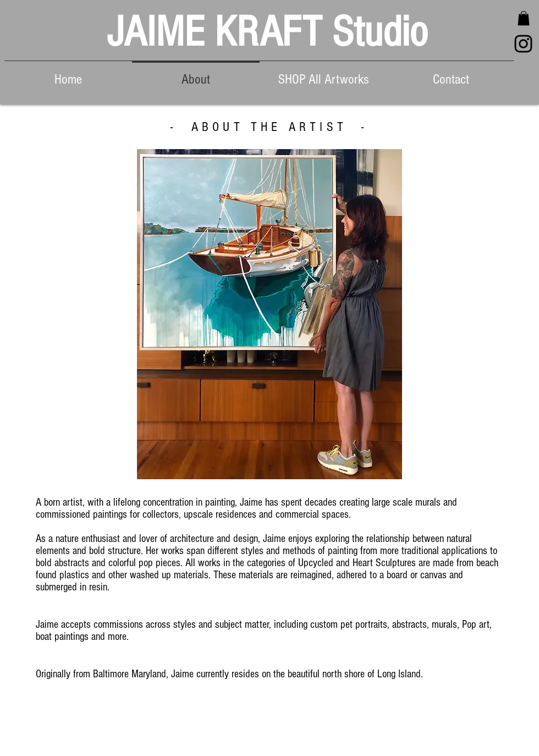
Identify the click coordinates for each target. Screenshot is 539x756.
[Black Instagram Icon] (523, 44)
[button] (524, 18)
